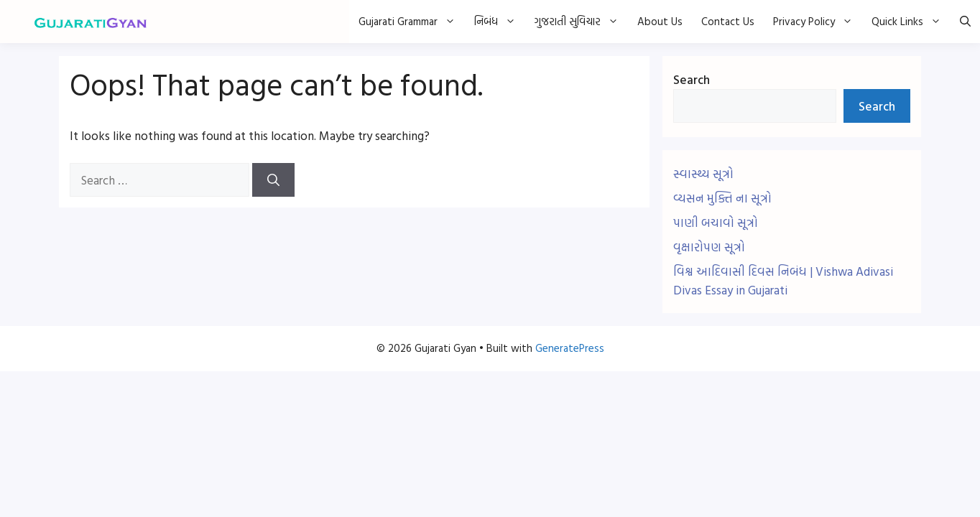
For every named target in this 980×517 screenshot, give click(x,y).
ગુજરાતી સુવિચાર (581, 22)
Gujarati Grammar (412, 22)
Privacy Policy (818, 22)
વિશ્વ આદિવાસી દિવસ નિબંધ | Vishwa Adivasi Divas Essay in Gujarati (783, 280)
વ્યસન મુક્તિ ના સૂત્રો (722, 198)
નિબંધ (500, 22)
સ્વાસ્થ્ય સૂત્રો (703, 173)
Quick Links (911, 22)
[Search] (273, 180)
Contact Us (728, 21)
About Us (660, 21)
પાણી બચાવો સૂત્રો (716, 222)
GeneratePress (570, 348)
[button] (965, 22)
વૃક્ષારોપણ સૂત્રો (709, 247)
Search (692, 79)
